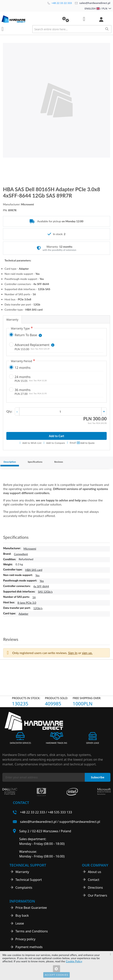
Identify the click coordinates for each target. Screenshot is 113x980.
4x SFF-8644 (41, 586)
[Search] (107, 29)
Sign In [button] (73, 653)
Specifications (35, 462)
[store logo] (29, 19)
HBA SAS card (34, 570)
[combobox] (72, 29)
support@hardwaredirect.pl (80, 822)
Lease (20, 923)
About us (95, 872)
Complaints (24, 888)
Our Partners (97, 895)
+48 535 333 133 (60, 812)
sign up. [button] (87, 653)
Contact (94, 880)
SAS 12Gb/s (45, 592)
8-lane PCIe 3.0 (27, 603)
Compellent (21, 554)
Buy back (22, 915)
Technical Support (29, 880)
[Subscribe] (98, 777)
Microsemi (30, 549)
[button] (66, 19)
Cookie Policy (74, 961)
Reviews (59, 462)
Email (73, 443)
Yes (37, 575)
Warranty (12, 320)
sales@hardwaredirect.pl (93, 3)
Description (10, 462)
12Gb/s (38, 608)
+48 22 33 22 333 (60, 3)
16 (34, 597)
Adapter (23, 614)
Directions (95, 888)
